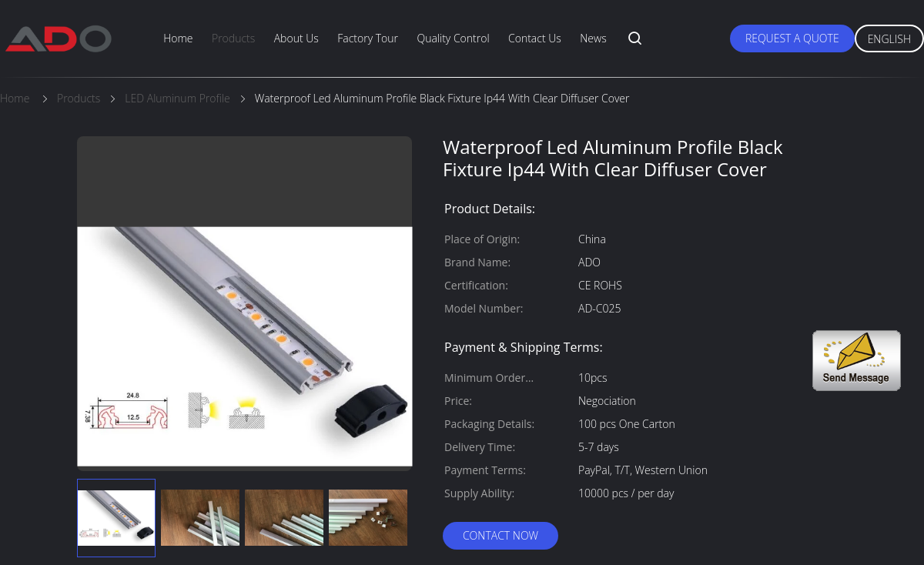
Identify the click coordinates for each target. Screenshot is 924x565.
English (889, 39)
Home (178, 38)
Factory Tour (368, 38)
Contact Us (535, 38)
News (593, 38)
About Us (296, 38)
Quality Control (453, 38)
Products (233, 38)
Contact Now (500, 535)
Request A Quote (792, 38)
